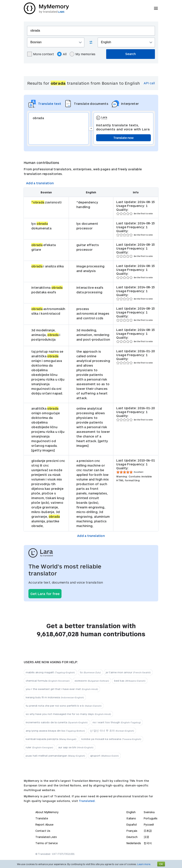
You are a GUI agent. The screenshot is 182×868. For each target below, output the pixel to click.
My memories (82, 54)
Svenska (149, 812)
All (62, 54)
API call (149, 83)
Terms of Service (47, 843)
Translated (46, 837)
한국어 (148, 843)
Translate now (123, 138)
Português (151, 818)
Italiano (131, 818)
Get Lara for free (45, 594)
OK (161, 864)
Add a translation (40, 183)
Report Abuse (44, 825)
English (131, 812)
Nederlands (134, 843)
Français (132, 831)
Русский (149, 825)
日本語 (148, 831)
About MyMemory (47, 812)
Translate (42, 818)
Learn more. (144, 864)
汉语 (146, 837)
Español (132, 825)
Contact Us (43, 831)
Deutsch (132, 837)
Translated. (87, 801)
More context (41, 54)
